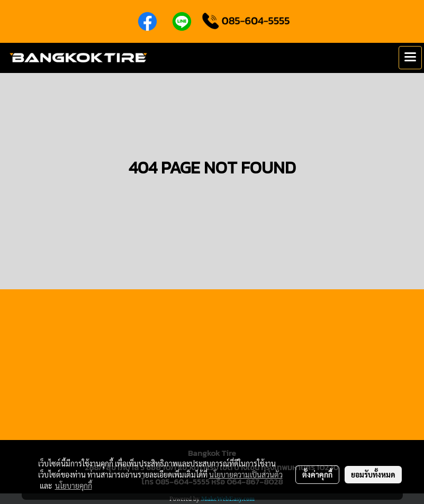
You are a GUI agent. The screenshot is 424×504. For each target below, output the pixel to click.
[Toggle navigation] (410, 58)
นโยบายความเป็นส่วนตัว (246, 474)
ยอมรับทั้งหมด (373, 474)
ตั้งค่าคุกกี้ (317, 474)
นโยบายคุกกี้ (74, 485)
